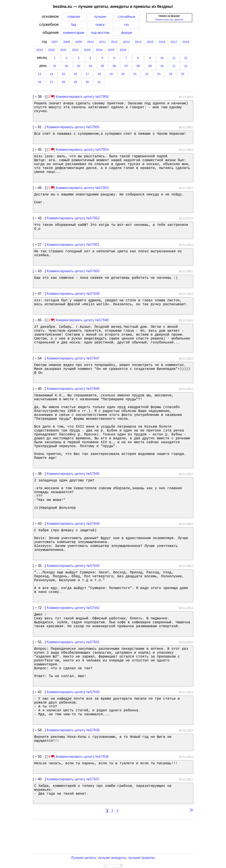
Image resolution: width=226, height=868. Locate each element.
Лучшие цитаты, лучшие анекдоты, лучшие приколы (113, 858)
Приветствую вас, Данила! (169, 20)
